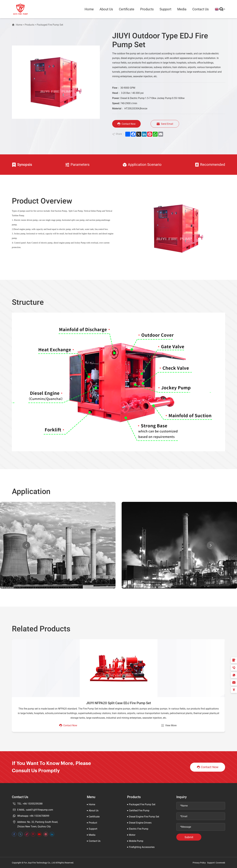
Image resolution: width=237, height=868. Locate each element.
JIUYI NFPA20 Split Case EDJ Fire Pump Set (118, 703)
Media (182, 9)
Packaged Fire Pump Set (50, 25)
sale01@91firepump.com (40, 810)
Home (89, 9)
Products (147, 9)
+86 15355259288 (33, 804)
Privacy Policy (199, 863)
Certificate (127, 9)
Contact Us (200, 9)
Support (165, 9)
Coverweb (220, 863)
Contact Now (126, 124)
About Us (106, 9)
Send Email (166, 124)
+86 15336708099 (39, 816)
